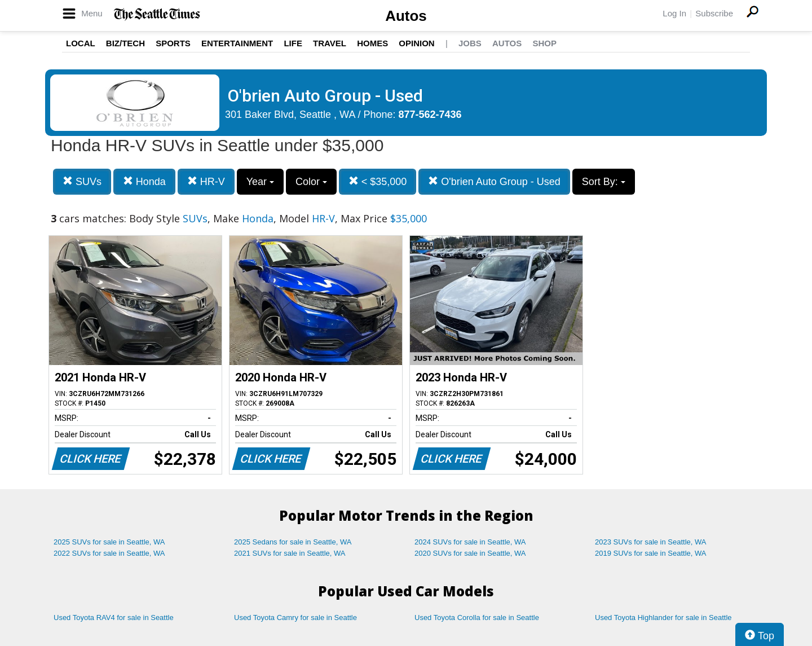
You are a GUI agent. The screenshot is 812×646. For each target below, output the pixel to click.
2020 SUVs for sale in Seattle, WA (470, 553)
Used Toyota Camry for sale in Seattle (295, 618)
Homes (372, 43)
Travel (330, 43)
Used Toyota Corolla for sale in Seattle (477, 618)
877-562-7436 (430, 115)
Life (293, 43)
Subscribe (714, 13)
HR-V (206, 181)
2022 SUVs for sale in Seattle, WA (109, 553)
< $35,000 (378, 181)
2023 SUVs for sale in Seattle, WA (651, 542)
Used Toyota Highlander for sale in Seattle (663, 618)
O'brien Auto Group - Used (494, 181)
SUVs (82, 181)
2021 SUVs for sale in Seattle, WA (290, 553)
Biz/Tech (125, 43)
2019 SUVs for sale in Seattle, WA (651, 553)
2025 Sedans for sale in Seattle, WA (293, 542)
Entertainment (237, 43)
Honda (144, 181)
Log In (674, 13)
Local (81, 43)
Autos (406, 16)
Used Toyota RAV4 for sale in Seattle (114, 618)
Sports (173, 43)
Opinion (416, 43)
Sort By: (604, 182)
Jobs (470, 43)
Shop (544, 43)
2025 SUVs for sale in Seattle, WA (109, 542)
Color (311, 182)
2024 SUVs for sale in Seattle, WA (470, 542)
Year (260, 182)
